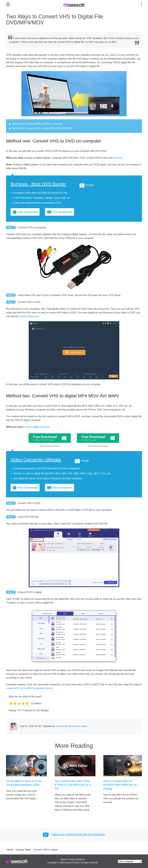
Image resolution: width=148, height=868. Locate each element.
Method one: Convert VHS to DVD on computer (37, 124)
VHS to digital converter (37, 427)
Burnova (117, 158)
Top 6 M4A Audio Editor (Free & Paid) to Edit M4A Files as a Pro (73, 785)
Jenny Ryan (62, 726)
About (64, 859)
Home (10, 850)
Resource (80, 859)
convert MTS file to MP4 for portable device (29, 688)
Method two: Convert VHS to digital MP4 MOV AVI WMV (42, 128)
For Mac (90, 185)
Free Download (27, 212)
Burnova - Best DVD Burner (38, 184)
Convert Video (80, 726)
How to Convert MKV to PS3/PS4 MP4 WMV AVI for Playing (120, 785)
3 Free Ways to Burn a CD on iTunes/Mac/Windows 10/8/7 (24, 783)
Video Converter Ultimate (36, 460)
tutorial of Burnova (29, 316)
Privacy (71, 859)
